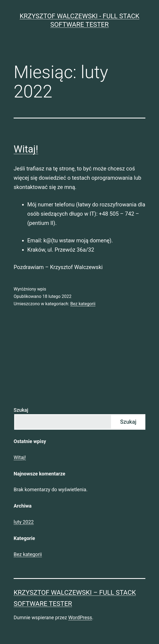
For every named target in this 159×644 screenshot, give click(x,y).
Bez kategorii (83, 304)
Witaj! (26, 149)
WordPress (80, 617)
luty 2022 (24, 522)
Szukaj (21, 410)
